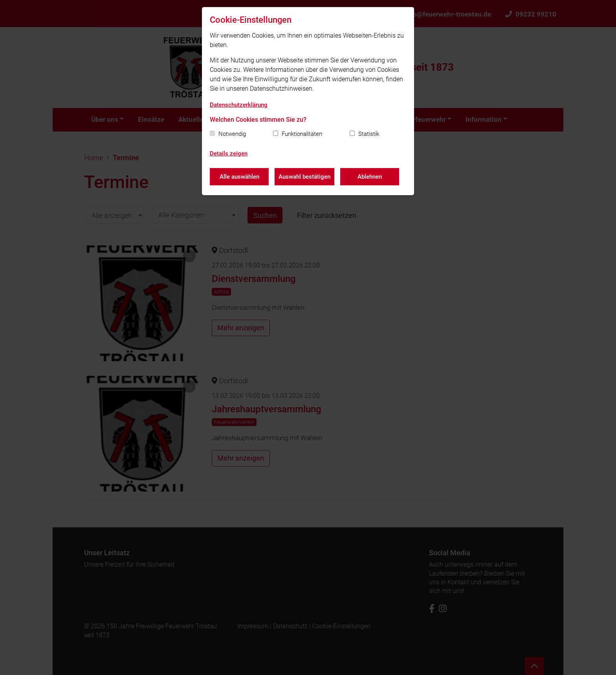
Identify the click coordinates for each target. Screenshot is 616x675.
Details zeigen (229, 154)
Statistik (369, 134)
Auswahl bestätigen (304, 177)
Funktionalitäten (302, 134)
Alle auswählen (239, 177)
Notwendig (232, 134)
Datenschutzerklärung (239, 105)
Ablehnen (370, 177)
